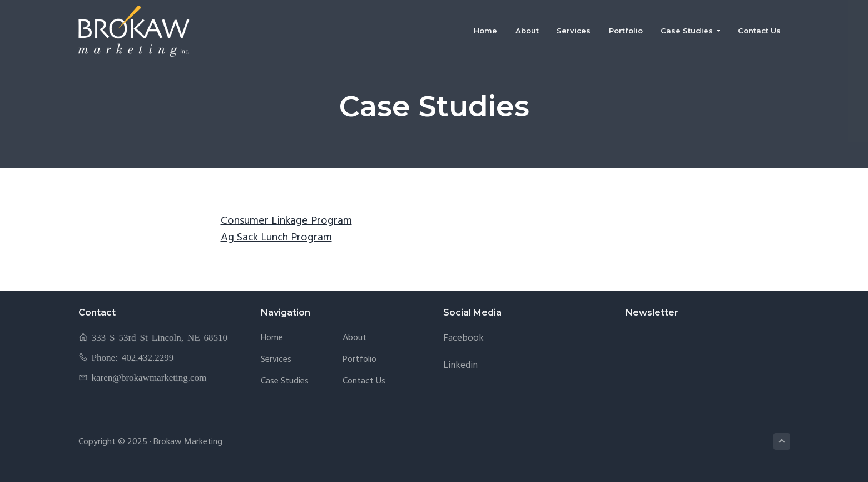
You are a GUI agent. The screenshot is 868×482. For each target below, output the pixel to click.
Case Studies (285, 382)
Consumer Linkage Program (286, 221)
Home (272, 338)
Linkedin (460, 365)
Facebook (463, 338)
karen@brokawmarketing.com (149, 377)
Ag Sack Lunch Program (276, 238)
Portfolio (359, 360)
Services (276, 360)
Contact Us (364, 382)
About (354, 338)
